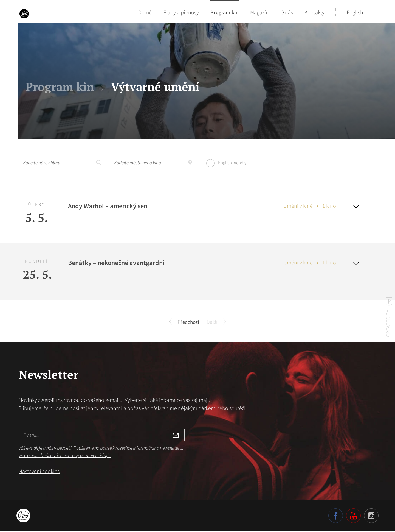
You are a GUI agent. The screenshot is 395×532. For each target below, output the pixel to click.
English (355, 12)
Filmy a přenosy (181, 12)
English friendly (226, 163)
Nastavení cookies (39, 471)
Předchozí (183, 322)
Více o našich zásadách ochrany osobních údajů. (65, 455)
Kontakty (314, 12)
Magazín (259, 12)
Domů (145, 12)
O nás (287, 12)
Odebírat (147, 435)
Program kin (225, 12)
